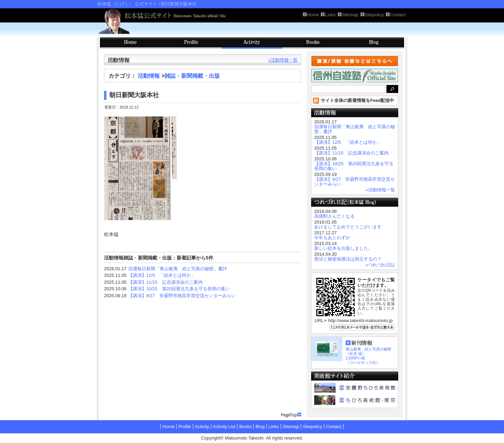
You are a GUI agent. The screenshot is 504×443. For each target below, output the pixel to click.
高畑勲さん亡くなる (334, 216)
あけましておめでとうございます (348, 227)
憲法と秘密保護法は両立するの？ (348, 259)
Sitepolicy (312, 427)
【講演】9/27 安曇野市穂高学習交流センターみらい (182, 296)
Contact (334, 427)
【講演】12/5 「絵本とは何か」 (162, 275)
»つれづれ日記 (380, 265)
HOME (130, 43)
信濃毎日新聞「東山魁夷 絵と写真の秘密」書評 (178, 269)
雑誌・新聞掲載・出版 (192, 76)
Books (313, 43)
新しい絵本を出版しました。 (343, 248)
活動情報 (149, 76)
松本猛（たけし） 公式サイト (127, 4)
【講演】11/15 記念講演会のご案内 (165, 282)
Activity (252, 43)
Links (273, 427)
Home (169, 427)
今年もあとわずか (332, 238)
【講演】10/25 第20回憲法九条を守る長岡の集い (179, 289)
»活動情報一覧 (283, 60)
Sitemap (291, 427)
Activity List (224, 427)
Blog (374, 43)
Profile (191, 43)
